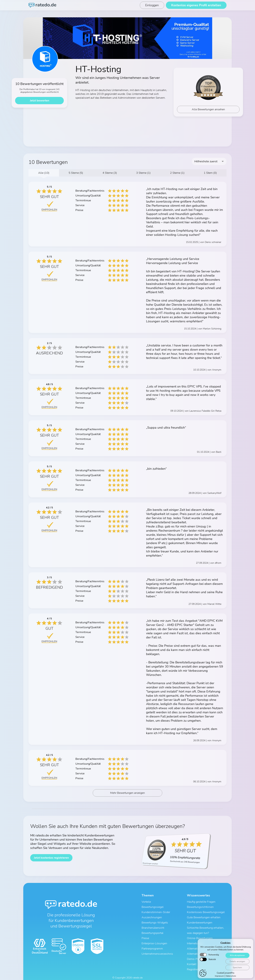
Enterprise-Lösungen (154, 939)
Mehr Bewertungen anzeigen (128, 795)
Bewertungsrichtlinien (200, 908)
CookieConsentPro (226, 974)
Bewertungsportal (153, 930)
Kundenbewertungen (200, 921)
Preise (145, 935)
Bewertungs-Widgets (155, 921)
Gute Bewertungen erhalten (204, 917)
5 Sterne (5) (76, 173)
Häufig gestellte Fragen (201, 903)
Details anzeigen (237, 963)
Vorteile (146, 903)
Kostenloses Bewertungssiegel (206, 912)
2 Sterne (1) (177, 173)
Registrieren (194, 962)
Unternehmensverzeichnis (157, 948)
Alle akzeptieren (237, 957)
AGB (113, 974)
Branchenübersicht (153, 926)
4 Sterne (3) (110, 173)
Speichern (237, 969)
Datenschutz (231, 978)
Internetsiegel (195, 939)
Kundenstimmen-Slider (156, 912)
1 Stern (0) (210, 173)
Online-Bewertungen (200, 935)
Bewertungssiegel (153, 908)
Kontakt (192, 957)
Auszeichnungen (152, 917)
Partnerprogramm (152, 944)
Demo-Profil (195, 953)
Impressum (219, 978)
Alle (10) (44, 173)
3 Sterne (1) (143, 173)
